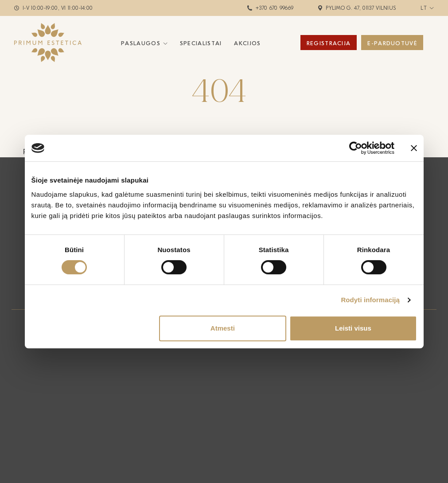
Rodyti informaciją (370, 300)
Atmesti (223, 328)
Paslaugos (141, 43)
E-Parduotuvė (392, 43)
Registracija (329, 43)
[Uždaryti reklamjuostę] (414, 148)
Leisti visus (353, 328)
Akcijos (247, 43)
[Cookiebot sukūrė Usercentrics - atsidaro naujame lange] (356, 148)
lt (424, 8)
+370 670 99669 (275, 8)
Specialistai (201, 43)
